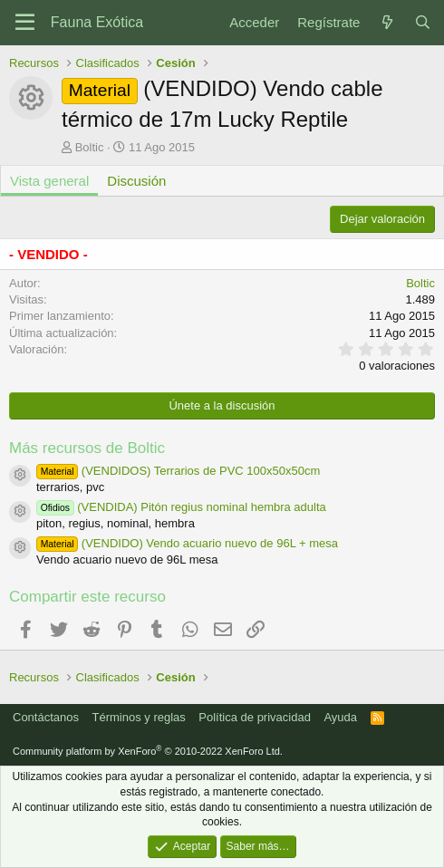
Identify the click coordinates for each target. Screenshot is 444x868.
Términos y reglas (139, 717)
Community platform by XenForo (148, 751)
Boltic (90, 147)
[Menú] (25, 23)
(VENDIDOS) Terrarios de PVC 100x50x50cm (178, 471)
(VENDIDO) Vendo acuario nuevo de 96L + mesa (187, 543)
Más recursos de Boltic (87, 448)
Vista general (49, 181)
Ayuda (340, 717)
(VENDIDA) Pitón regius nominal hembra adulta (181, 507)
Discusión (136, 181)
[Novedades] (386, 22)
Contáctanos (46, 717)
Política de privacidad (255, 717)
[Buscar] (423, 22)
